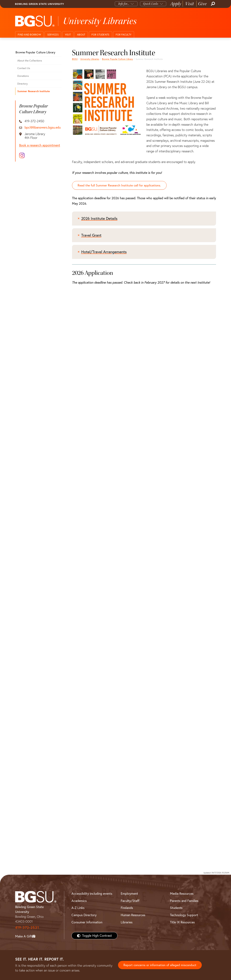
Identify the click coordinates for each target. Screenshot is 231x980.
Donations (23, 76)
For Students (100, 35)
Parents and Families (184, 901)
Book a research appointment (40, 145)
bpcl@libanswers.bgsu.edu (43, 127)
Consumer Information (87, 922)
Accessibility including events (92, 894)
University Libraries (90, 59)
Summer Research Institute (34, 91)
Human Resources (133, 915)
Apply (176, 4)
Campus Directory (84, 915)
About (81, 35)
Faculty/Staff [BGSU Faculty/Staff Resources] (130, 901)
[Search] (213, 4)
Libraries (127, 922)
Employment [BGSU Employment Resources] (129, 894)
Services (53, 35)
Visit (190, 4)
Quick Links (151, 4)
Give (202, 4)
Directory (22, 84)
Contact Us (24, 68)
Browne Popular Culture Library (117, 59)
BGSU (75, 59)
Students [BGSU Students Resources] (176, 908)
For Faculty (124, 35)
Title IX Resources (182, 922)
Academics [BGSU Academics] (79, 901)
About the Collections (30, 61)
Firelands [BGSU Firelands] (127, 908)
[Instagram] (22, 155)
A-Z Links (78, 908)
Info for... (124, 4)
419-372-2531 (27, 928)
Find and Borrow (29, 35)
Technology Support (184, 915)
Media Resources (182, 894)
